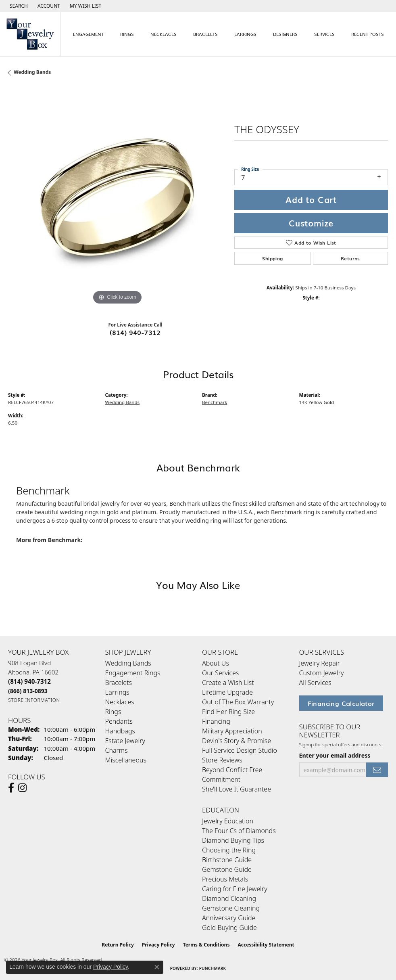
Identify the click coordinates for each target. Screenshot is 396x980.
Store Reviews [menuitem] (222, 760)
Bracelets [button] (205, 34)
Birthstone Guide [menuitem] (227, 860)
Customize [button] (311, 223)
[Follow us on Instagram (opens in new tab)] (22, 788)
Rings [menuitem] (113, 712)
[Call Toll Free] (28, 691)
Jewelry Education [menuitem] (228, 821)
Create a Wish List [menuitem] (228, 683)
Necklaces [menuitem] (120, 702)
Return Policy (118, 945)
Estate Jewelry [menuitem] (125, 741)
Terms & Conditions (206, 945)
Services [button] (324, 34)
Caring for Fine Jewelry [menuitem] (235, 889)
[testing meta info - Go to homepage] (30, 34)
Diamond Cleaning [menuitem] (229, 898)
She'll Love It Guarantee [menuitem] (237, 789)
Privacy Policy (158, 945)
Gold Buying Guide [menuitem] (229, 928)
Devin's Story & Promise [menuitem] (237, 741)
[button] (18, 6)
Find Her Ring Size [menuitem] (228, 712)
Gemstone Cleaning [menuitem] (231, 908)
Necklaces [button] (164, 34)
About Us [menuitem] (216, 663)
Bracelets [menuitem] (119, 683)
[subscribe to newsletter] (377, 770)
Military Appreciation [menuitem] (232, 731)
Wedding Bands (32, 72)
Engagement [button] (88, 34)
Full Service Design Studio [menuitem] (240, 750)
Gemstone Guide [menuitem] (227, 869)
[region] (117, 198)
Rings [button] (127, 34)
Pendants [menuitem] (119, 721)
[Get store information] (34, 700)
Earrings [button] (245, 34)
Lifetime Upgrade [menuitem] (227, 692)
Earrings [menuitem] (117, 692)
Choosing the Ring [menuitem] (229, 850)
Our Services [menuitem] (220, 673)
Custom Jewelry (322, 673)
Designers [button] (285, 34)
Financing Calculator (341, 703)
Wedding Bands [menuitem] (128, 663)
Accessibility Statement (266, 945)
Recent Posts (368, 34)
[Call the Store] (29, 681)
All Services (315, 683)
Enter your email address (335, 755)
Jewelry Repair (320, 663)
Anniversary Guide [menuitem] (229, 918)
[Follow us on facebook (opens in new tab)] (11, 788)
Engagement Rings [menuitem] (133, 673)
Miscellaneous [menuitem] (126, 760)
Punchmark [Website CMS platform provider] (213, 968)
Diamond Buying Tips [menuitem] (233, 840)
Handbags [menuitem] (120, 731)
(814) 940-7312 (135, 332)
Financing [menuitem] (216, 721)
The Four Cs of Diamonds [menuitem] (239, 831)
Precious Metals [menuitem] (225, 879)
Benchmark (215, 402)
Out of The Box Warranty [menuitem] (238, 702)
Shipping (272, 258)
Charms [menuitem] (117, 750)
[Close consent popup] (157, 967)
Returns (350, 258)
